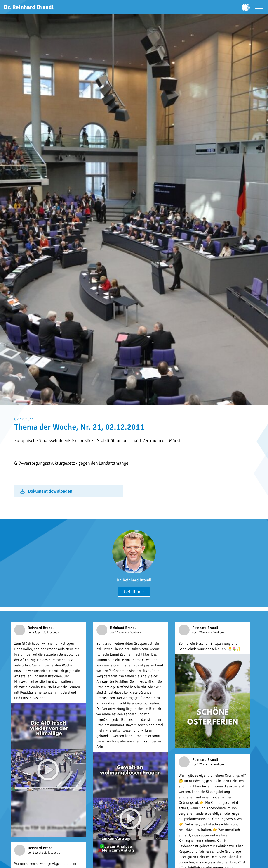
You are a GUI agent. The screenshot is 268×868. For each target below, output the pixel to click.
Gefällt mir (134, 592)
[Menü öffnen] (259, 7)
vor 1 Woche (200, 633)
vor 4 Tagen (35, 633)
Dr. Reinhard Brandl (134, 580)
